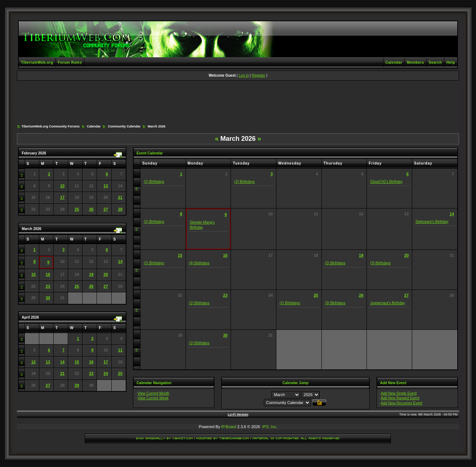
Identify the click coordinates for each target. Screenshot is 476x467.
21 (120, 197)
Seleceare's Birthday (432, 222)
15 (34, 274)
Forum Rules (70, 62)
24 (106, 373)
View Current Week (153, 398)
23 (48, 286)
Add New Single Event (399, 393)
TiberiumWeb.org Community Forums (51, 126)
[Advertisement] (238, 103)
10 (62, 186)
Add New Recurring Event (402, 403)
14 (120, 261)
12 (34, 362)
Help (451, 62)
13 (106, 186)
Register (259, 75)
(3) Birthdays (380, 263)
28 (120, 209)
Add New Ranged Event (400, 398)
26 (91, 209)
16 (48, 274)
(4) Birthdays (199, 263)
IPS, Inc (269, 427)
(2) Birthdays (154, 182)
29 (77, 385)
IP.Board (229, 427)
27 (106, 209)
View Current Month (154, 393)
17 (62, 197)
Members (415, 62)
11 (120, 350)
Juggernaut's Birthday (387, 303)
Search (435, 62)
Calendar (394, 62)
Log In (244, 75)
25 (77, 209)
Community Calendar (124, 126)
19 (91, 274)
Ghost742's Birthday (386, 182)
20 (106, 274)
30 (48, 298)
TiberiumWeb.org (37, 62)
